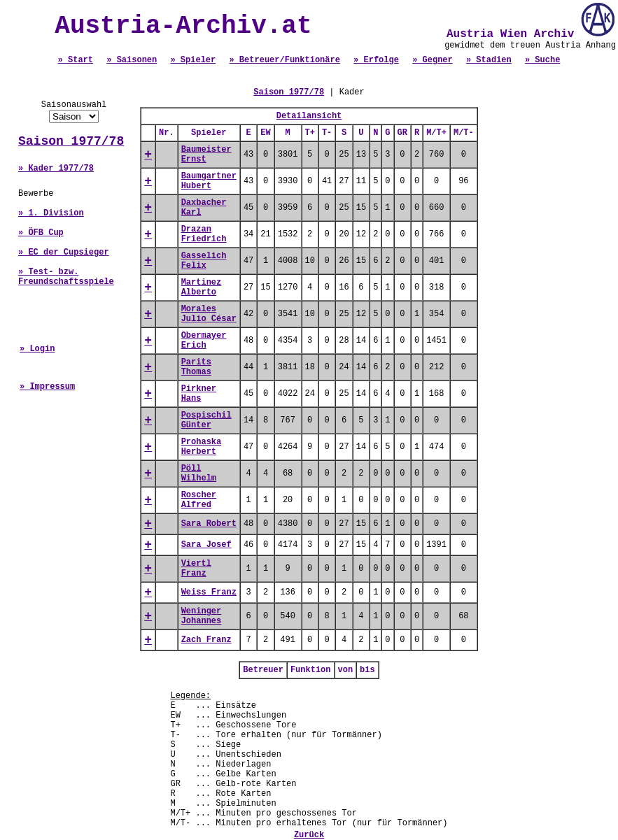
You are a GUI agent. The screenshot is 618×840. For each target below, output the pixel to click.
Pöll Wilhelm (199, 474)
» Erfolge (376, 60)
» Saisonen (132, 60)
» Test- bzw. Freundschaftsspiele (66, 277)
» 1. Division (51, 213)
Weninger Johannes (202, 616)
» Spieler (193, 60)
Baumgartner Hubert (209, 181)
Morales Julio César (209, 314)
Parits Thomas (196, 367)
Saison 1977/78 (71, 141)
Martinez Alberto (202, 287)
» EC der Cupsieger (64, 252)
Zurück (309, 835)
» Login (37, 349)
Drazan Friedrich (204, 234)
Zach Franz (206, 640)
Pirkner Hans (199, 394)
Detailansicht (309, 116)
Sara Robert (209, 524)
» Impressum (47, 387)
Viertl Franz (196, 569)
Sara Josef (206, 545)
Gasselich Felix (204, 261)
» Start (76, 60)
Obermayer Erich (204, 341)
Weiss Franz (209, 592)
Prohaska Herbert (202, 447)
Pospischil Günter (206, 420)
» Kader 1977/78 (56, 169)
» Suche (542, 60)
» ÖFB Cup (41, 233)
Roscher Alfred (199, 500)
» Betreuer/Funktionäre (284, 60)
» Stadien (489, 60)
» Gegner (433, 60)
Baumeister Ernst (206, 155)
